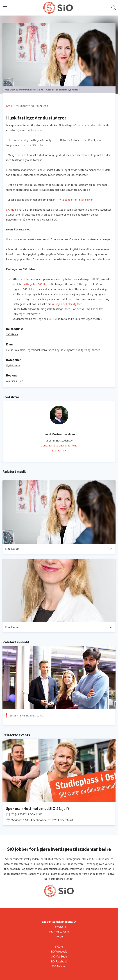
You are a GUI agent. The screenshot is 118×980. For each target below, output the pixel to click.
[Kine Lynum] (59, 512)
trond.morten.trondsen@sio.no (59, 445)
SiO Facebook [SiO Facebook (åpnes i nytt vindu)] (59, 961)
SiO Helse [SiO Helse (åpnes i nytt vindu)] (12, 334)
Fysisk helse (13, 365)
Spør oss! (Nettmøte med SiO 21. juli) (37, 808)
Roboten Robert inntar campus (32, 723)
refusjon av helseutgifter (66, 304)
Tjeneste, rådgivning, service (83, 350)
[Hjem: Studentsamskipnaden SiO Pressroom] (58, 8)
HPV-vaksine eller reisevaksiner (74, 200)
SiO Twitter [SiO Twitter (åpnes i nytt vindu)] (59, 966)
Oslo (20, 381)
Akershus (11, 381)
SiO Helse (12, 210)
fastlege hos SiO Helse (36, 284)
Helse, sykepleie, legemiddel (23, 350)
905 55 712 (59, 450)
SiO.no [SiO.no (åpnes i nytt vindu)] (59, 946)
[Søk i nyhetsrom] (114, 8)
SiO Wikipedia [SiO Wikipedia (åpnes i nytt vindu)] (59, 951)
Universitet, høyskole (53, 350)
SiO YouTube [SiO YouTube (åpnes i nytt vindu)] (59, 956)
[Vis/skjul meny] (5, 8)
